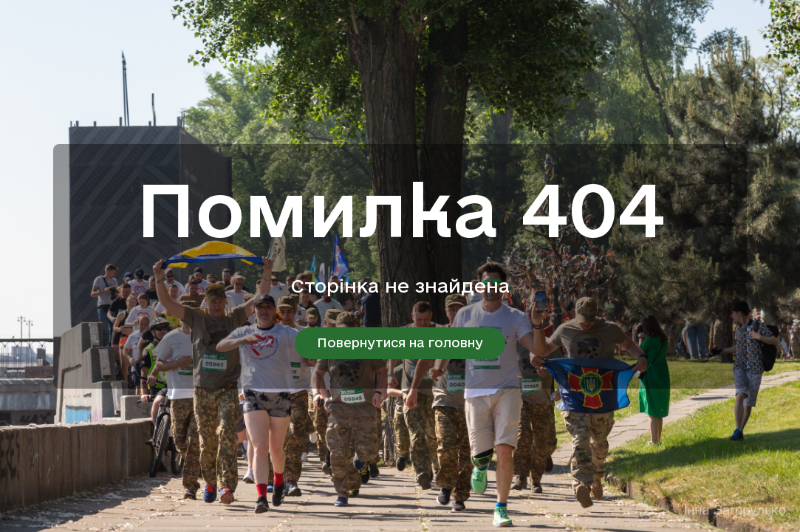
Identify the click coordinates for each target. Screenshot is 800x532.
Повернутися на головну (400, 342)
